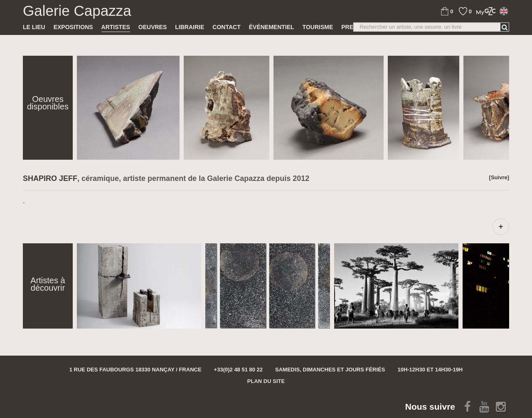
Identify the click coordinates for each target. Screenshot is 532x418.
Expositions (73, 27)
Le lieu (34, 27)
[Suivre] (499, 177)
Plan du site (266, 381)
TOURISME (318, 27)
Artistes (116, 27)
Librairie (190, 27)
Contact (226, 27)
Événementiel (272, 27)
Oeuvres (153, 27)
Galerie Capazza (77, 11)
